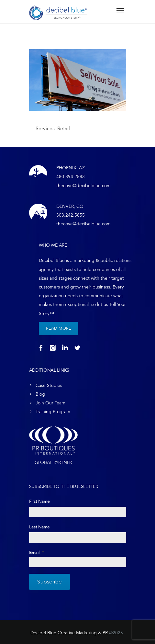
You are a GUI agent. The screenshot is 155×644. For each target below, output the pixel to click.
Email (37, 553)
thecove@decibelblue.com (83, 186)
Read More (59, 328)
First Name (39, 502)
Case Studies (49, 385)
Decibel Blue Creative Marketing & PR (69, 633)
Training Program (53, 412)
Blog (40, 394)
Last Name (39, 527)
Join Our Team (50, 403)
